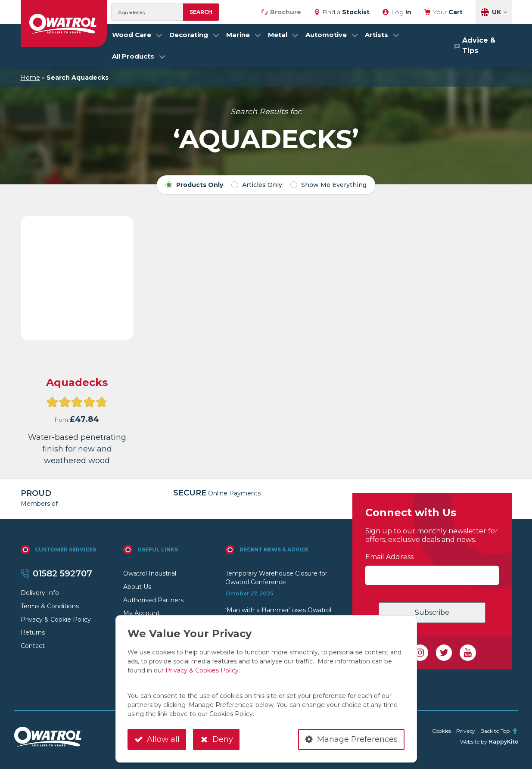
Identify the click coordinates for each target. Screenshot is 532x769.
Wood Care (132, 35)
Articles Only (257, 185)
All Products (133, 56)
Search (201, 12)
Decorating (189, 35)
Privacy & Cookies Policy (202, 670)
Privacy (466, 731)
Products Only (194, 185)
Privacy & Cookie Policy (56, 620)
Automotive (326, 35)
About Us (137, 587)
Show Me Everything (328, 185)
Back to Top (499, 731)
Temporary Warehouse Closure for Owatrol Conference (276, 578)
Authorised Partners (153, 600)
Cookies (442, 731)
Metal (278, 35)
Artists (376, 35)
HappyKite (503, 742)
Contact (33, 646)
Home (30, 78)
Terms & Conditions (50, 606)
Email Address (389, 557)
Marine (238, 35)
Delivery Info (40, 593)
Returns (33, 632)
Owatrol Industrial (150, 573)
